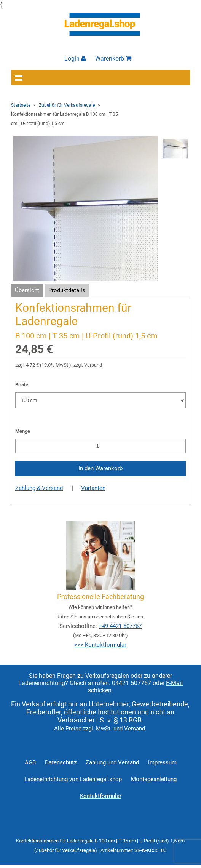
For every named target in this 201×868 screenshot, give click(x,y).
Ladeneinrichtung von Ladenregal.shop (73, 779)
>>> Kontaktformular (100, 645)
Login (75, 58)
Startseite (21, 105)
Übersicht (27, 290)
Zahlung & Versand (39, 488)
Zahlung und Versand (112, 762)
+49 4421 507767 (120, 626)
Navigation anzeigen (19, 78)
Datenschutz (61, 762)
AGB (30, 762)
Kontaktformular (101, 796)
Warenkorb (113, 58)
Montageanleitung (154, 779)
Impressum (162, 762)
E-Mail (174, 683)
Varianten (93, 488)
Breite (22, 385)
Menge (23, 431)
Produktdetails (67, 290)
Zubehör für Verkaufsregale (67, 105)
